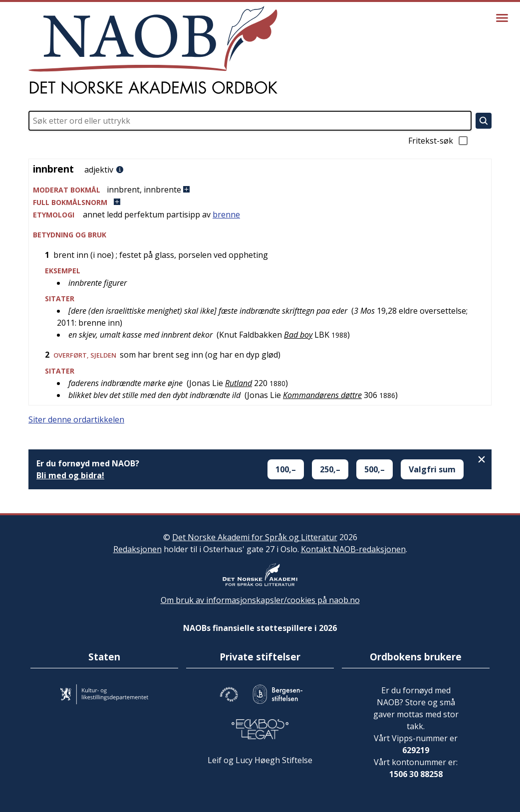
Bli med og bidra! (70, 475)
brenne (226, 214)
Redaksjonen (137, 549)
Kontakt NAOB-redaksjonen (353, 549)
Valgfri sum (432, 469)
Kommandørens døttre (322, 395)
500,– (375, 469)
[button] (260, 190)
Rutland (239, 383)
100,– (286, 469)
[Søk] (484, 121)
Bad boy (298, 335)
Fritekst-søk (439, 141)
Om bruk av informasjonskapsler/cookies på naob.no (260, 600)
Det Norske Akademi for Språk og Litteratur (255, 537)
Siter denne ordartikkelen (76, 419)
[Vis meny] (502, 18)
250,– (330, 469)
